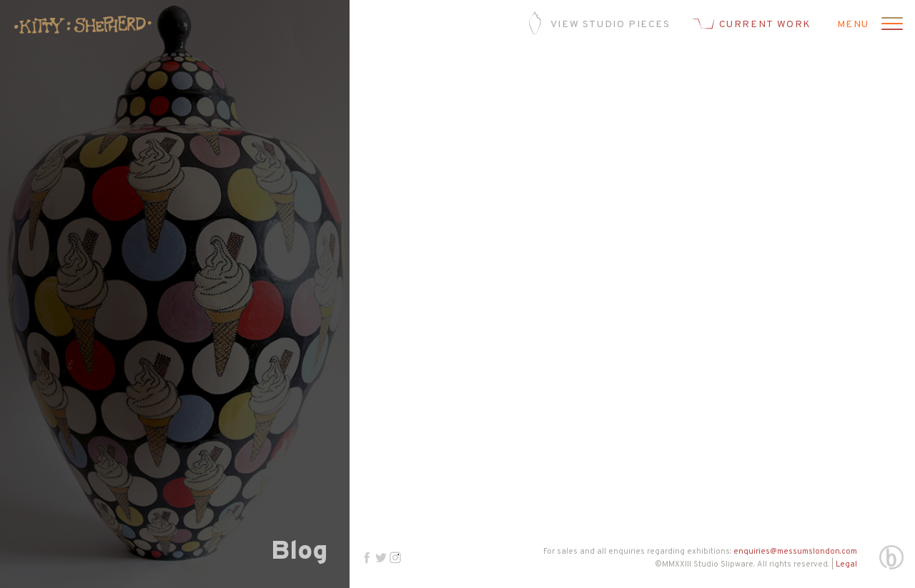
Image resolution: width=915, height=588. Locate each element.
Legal (846, 564)
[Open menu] (890, 25)
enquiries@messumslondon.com (795, 552)
